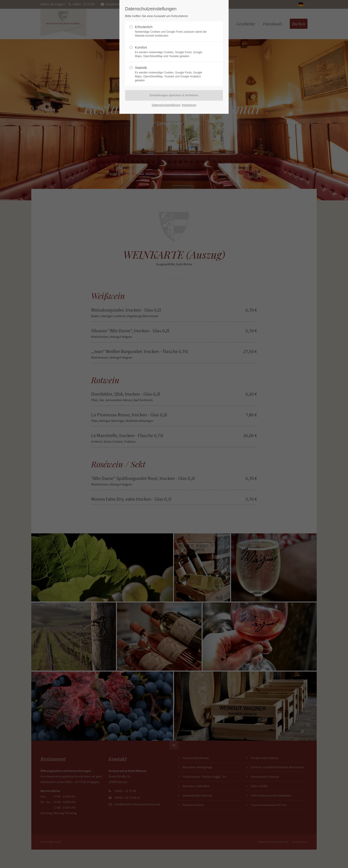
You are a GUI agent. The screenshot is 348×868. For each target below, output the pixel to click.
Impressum (189, 105)
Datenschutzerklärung (166, 105)
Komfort (172, 52)
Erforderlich (172, 31)
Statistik (172, 74)
